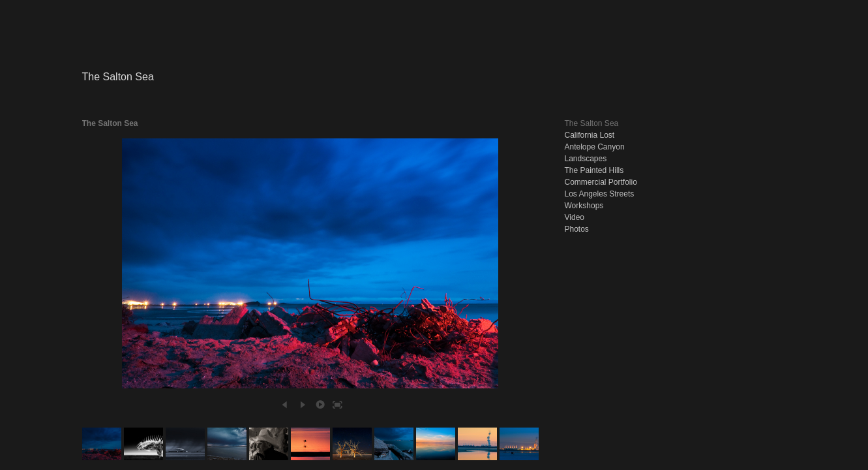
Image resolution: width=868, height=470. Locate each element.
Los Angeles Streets (600, 194)
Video (575, 217)
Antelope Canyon (595, 147)
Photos (577, 229)
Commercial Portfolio (601, 182)
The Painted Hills (594, 170)
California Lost (590, 135)
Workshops (584, 206)
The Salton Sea (592, 123)
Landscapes (586, 159)
